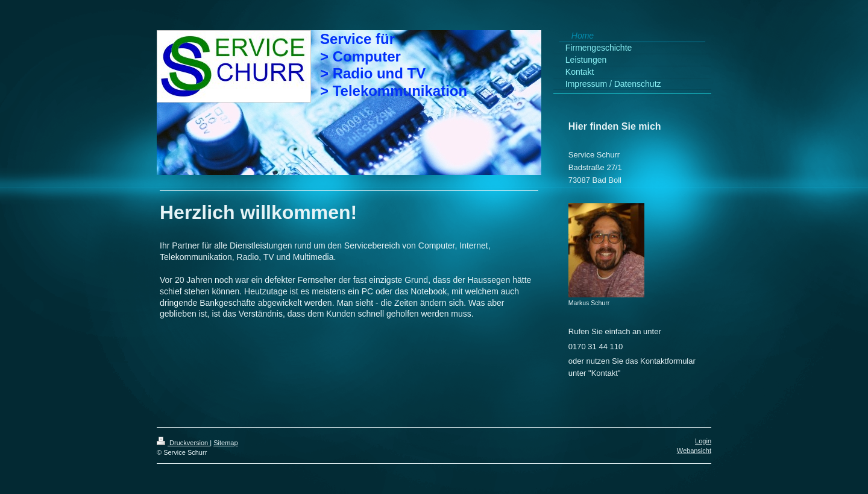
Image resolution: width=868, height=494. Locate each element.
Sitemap (225, 443)
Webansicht (694, 451)
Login (703, 441)
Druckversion (183, 443)
